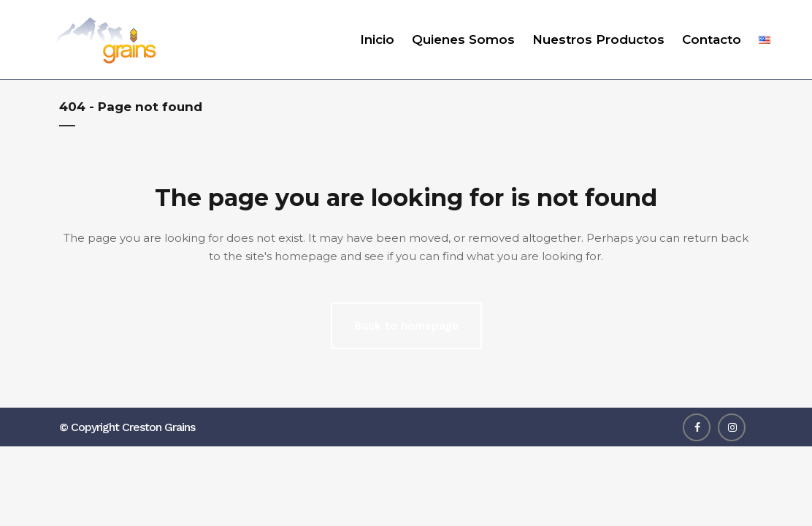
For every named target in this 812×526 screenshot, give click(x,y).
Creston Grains (158, 427)
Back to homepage (406, 326)
